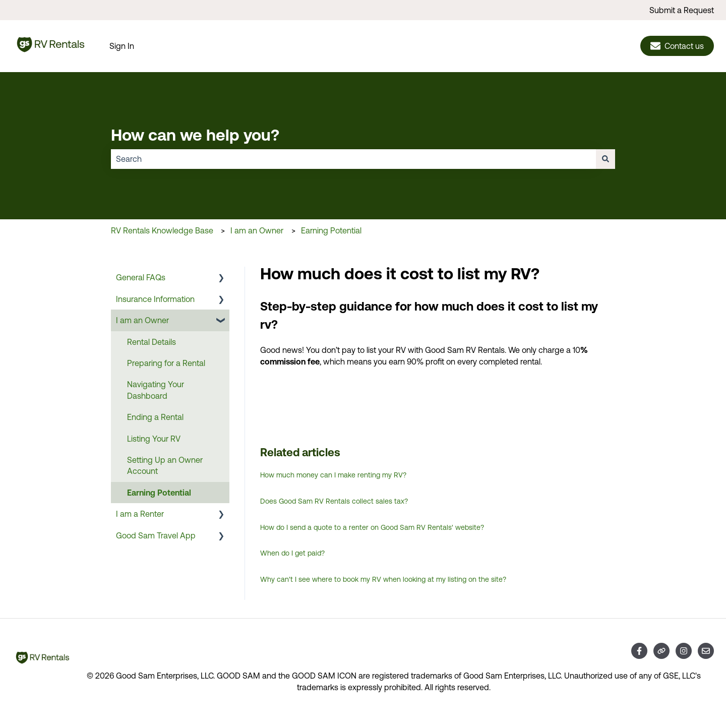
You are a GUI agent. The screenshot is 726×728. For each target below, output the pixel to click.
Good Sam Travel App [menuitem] (156, 535)
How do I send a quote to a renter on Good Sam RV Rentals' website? (372, 527)
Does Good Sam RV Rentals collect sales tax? (334, 501)
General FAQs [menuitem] (141, 277)
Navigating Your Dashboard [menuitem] (156, 390)
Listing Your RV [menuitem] (154, 439)
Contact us (677, 46)
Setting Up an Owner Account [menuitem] (165, 465)
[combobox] (353, 159)
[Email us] (706, 651)
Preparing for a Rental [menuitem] (166, 363)
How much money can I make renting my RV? (333, 475)
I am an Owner (257, 230)
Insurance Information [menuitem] (155, 299)
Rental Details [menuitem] (152, 342)
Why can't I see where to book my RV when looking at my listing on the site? (383, 579)
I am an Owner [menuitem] (142, 320)
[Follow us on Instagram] (684, 651)
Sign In (122, 46)
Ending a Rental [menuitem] (155, 417)
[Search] (606, 159)
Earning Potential (331, 230)
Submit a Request (682, 10)
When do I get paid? (292, 553)
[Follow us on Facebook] (639, 651)
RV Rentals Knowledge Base (162, 230)
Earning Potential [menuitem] (159, 493)
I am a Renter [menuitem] (140, 514)
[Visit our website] (661, 651)
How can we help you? (195, 135)
